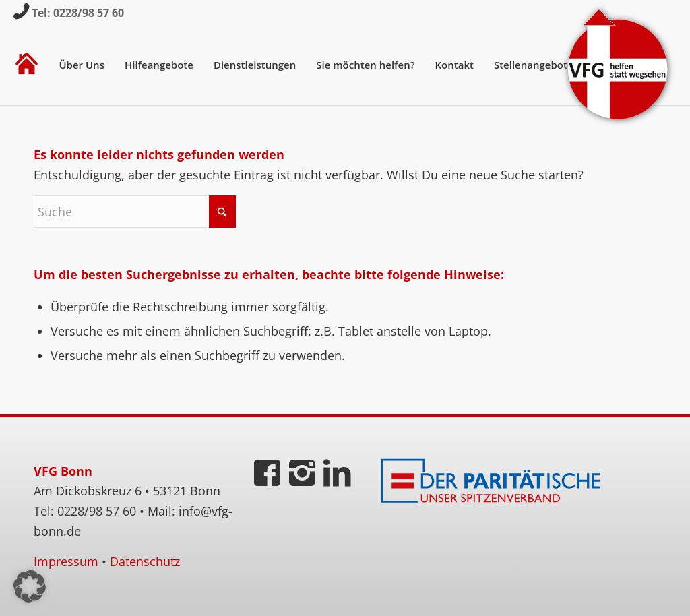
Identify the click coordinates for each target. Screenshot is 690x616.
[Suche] (135, 212)
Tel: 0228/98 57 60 (78, 13)
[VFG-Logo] (618, 65)
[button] (30, 586)
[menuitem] (27, 65)
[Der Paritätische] (494, 481)
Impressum (66, 561)
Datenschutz (145, 561)
